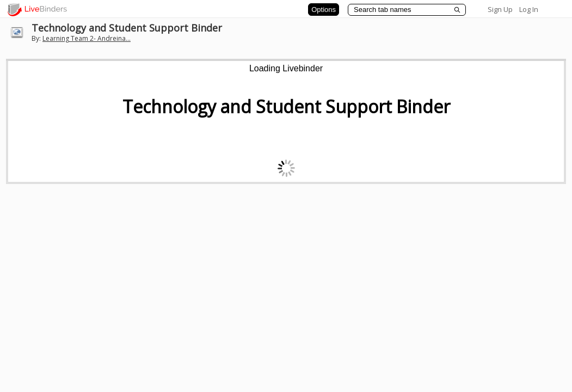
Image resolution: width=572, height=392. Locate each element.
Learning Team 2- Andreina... (87, 38)
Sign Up (500, 9)
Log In (529, 9)
